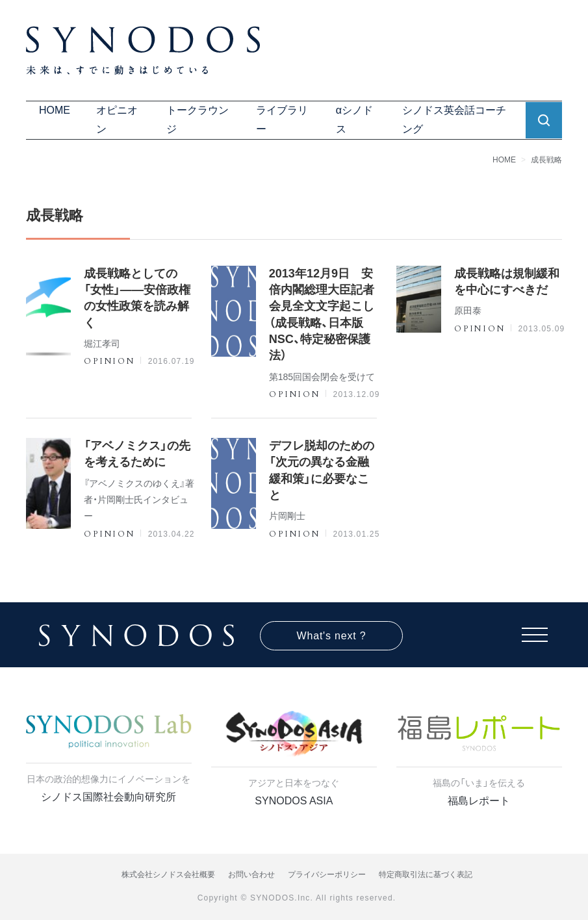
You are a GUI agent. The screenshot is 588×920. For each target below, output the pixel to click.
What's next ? (332, 636)
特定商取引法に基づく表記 (426, 875)
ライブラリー (282, 120)
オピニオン (117, 120)
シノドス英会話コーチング (454, 120)
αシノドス (354, 120)
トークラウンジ (198, 120)
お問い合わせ (251, 875)
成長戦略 (546, 160)
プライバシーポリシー (327, 875)
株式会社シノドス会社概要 (168, 875)
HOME (55, 110)
